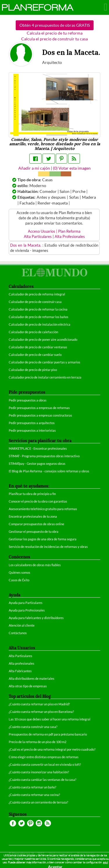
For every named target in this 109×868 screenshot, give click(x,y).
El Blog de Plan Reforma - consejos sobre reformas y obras (49, 471)
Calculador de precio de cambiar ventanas (38, 347)
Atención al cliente (22, 625)
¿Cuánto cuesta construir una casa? (33, 727)
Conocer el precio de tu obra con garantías (38, 501)
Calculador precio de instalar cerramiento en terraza (45, 377)
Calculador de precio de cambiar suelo (35, 355)
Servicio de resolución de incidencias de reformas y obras (48, 547)
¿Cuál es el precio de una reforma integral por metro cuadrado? (52, 749)
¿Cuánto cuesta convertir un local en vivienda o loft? (45, 764)
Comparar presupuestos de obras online (36, 524)
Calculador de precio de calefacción (33, 332)
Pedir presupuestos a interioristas (32, 430)
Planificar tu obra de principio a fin (32, 494)
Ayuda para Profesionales (27, 610)
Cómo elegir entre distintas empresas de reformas (44, 757)
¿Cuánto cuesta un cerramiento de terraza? (38, 802)
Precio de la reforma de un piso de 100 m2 (37, 742)
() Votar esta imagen (72, 168)
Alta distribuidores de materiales (32, 678)
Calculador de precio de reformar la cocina (38, 309)
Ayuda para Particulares (26, 603)
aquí (105, 862)
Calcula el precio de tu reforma (55, 33)
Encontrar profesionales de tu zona (33, 516)
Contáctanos (18, 633)
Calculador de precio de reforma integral (37, 294)
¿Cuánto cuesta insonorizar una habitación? (39, 772)
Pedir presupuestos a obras (28, 400)
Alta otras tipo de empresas (28, 686)
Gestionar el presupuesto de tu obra (34, 531)
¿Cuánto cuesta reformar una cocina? (34, 795)
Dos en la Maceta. (26, 245)
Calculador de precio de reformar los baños (39, 317)
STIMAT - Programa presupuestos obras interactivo (44, 456)
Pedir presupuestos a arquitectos (32, 423)
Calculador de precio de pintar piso (33, 370)
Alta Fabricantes (20, 671)
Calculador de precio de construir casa (35, 302)
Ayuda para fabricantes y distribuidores (36, 618)
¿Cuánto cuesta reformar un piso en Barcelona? (41, 712)
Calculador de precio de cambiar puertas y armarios (44, 362)
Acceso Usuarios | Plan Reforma (54, 231)
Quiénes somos (19, 572)
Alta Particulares (38, 237)
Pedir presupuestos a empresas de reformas (39, 408)
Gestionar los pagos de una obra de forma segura (43, 539)
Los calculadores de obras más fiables (35, 565)
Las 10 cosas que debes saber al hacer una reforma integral (50, 719)
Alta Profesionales (70, 237)
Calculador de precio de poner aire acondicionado (43, 339)
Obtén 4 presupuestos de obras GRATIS (55, 25)
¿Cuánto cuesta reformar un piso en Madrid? (39, 704)
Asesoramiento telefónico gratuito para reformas (43, 509)
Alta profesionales (22, 663)
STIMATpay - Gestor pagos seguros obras (37, 463)
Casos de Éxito (19, 580)
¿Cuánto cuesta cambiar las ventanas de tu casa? (42, 780)
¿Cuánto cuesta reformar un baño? (32, 787)
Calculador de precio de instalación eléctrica (40, 324)
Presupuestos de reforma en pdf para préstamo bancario (48, 734)
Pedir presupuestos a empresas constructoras (40, 415)
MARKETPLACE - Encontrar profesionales (38, 448)
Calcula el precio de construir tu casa (54, 39)
